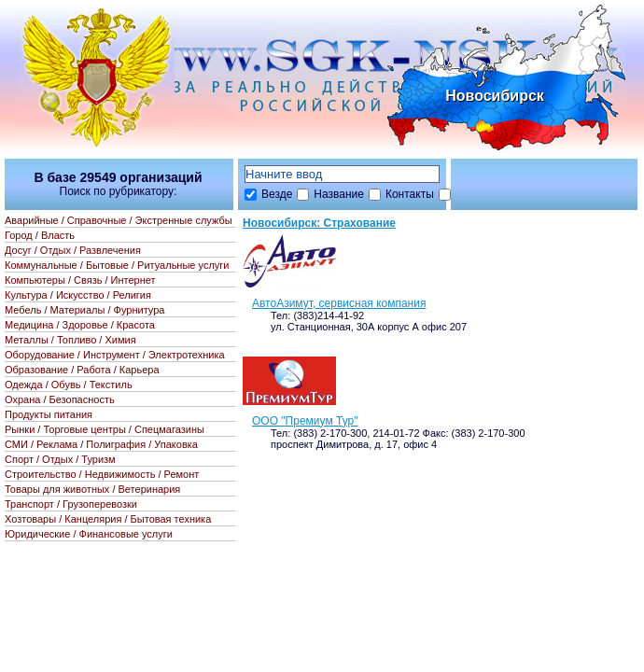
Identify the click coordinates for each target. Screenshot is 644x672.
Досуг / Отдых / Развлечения (73, 250)
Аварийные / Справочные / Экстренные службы (119, 220)
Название (339, 194)
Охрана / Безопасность (60, 399)
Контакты (410, 194)
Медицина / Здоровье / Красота (80, 325)
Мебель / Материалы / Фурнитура (84, 310)
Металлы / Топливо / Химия (70, 340)
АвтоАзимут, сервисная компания (339, 303)
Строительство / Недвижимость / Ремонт (102, 474)
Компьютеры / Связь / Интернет (80, 280)
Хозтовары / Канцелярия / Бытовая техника (108, 519)
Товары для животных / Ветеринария (92, 489)
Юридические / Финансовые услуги (89, 534)
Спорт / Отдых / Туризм (60, 459)
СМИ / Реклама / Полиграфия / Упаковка (101, 444)
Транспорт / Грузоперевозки (71, 504)
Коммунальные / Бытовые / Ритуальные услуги (117, 265)
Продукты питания (49, 414)
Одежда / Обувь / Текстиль (69, 385)
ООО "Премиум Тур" (305, 421)
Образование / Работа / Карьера (82, 370)
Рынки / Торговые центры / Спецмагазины (105, 429)
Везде (277, 194)
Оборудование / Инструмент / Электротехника (115, 355)
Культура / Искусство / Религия (78, 295)
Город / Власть (40, 235)
